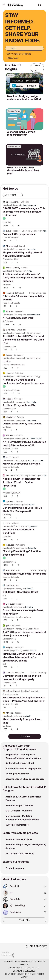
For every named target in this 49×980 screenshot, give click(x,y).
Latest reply (8, 205)
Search (31, 5)
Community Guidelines (24, 971)
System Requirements (17, 825)
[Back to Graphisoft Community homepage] (16, 5)
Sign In (45, 5)
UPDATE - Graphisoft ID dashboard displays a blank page (23, 170)
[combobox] (24, 48)
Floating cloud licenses (17, 774)
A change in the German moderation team (21, 133)
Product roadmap (15, 868)
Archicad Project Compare (19, 806)
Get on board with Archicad (20, 853)
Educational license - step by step (23, 769)
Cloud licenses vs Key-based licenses (25, 779)
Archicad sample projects (19, 839)
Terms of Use (32, 968)
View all (37, 68)
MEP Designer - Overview (19, 811)
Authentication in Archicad (20, 763)
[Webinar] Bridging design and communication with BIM (24, 98)
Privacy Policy (16, 968)
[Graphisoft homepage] (36, 947)
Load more (25, 736)
